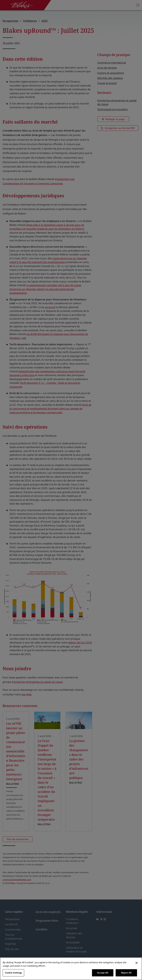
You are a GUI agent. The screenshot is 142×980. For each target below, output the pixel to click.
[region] (71, 969)
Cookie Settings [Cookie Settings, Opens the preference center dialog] (14, 973)
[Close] (137, 963)
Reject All (126, 973)
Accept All (103, 973)
